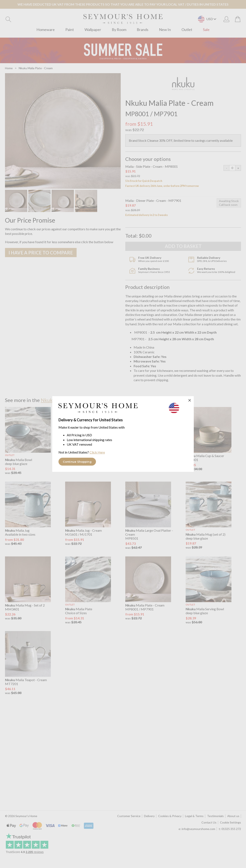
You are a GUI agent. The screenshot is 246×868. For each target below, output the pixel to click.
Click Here (97, 452)
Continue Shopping (77, 462)
